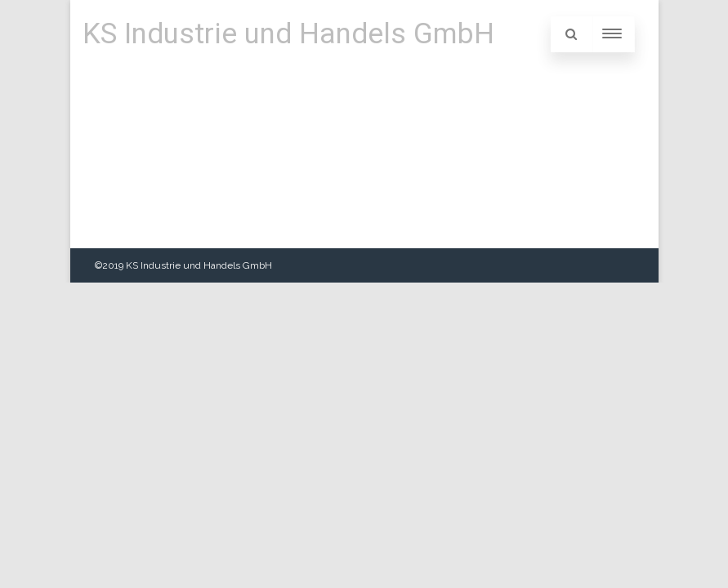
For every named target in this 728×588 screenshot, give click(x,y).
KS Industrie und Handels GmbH (288, 34)
